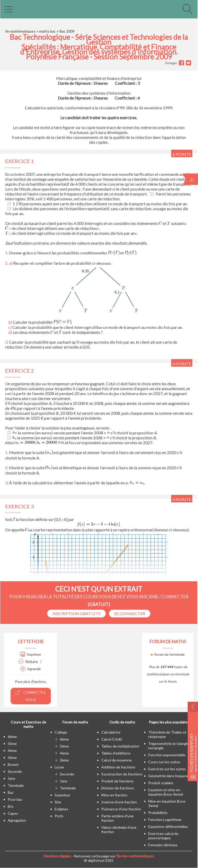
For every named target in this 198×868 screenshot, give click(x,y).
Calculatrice (111, 732)
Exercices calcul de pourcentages (163, 836)
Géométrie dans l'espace (168, 776)
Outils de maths (122, 722)
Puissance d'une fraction (121, 809)
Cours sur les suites (164, 762)
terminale (16, 785)
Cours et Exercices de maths (28, 724)
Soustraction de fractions (122, 774)
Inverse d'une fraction (119, 802)
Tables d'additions (116, 753)
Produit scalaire (161, 783)
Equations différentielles (168, 827)
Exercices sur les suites (167, 769)
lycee (59, 767)
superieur (63, 795)
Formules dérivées (163, 845)
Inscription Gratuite (76, 613)
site (58, 802)
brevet (13, 764)
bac (11, 792)
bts (11, 806)
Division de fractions (118, 788)
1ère (11, 778)
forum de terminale (168, 654)
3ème (12, 757)
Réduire (28, 662)
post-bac (15, 799)
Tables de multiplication (120, 746)
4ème (12, 750)
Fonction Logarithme (165, 820)
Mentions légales (57, 856)
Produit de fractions (117, 781)
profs (59, 816)
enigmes (61, 809)
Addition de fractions (118, 767)
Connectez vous (31, 696)
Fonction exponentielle (167, 755)
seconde (15, 771)
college (61, 732)
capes (13, 813)
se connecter (130, 613)
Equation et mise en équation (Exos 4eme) (166, 792)
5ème (12, 744)
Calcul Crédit (112, 739)
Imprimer (31, 654)
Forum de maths (75, 722)
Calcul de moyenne (117, 760)
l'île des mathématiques (135, 856)
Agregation (17, 820)
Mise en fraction (114, 795)
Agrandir (31, 669)
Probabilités (158, 813)
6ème (12, 737)
